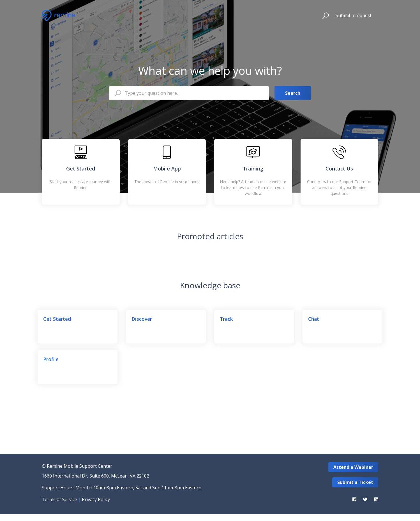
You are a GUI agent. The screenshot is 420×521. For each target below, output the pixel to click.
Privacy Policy (96, 499)
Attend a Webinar (353, 467)
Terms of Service (59, 499)
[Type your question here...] (189, 93)
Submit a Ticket (355, 482)
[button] (323, 15)
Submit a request (354, 15)
